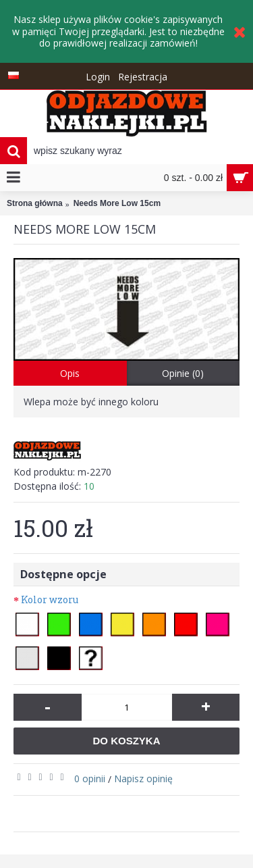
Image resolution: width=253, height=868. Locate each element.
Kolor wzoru (50, 599)
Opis (70, 373)
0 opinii (90, 778)
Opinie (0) (183, 373)
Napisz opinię (143, 778)
